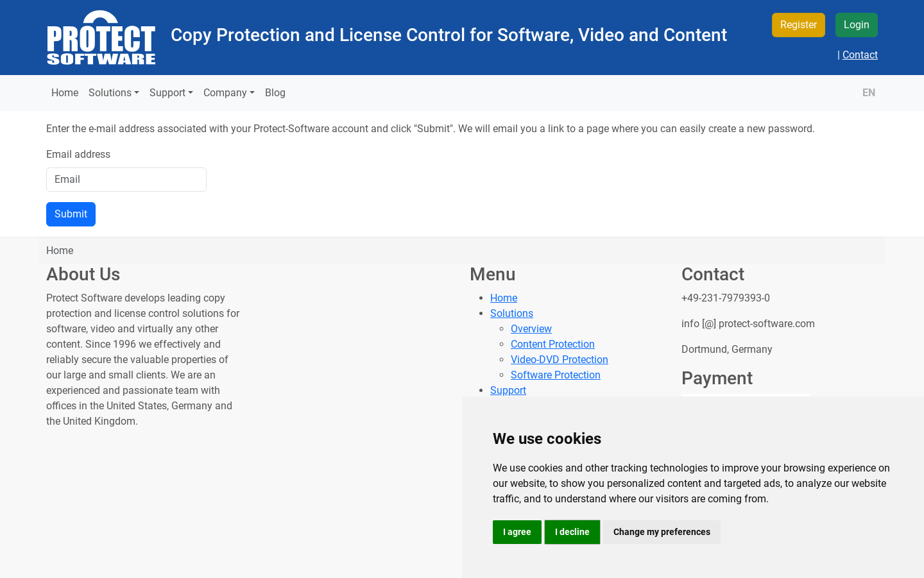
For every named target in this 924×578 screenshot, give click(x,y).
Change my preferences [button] (662, 532)
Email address (78, 154)
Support (508, 390)
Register (799, 25)
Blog (275, 93)
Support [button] (167, 93)
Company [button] (225, 93)
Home (65, 93)
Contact (860, 55)
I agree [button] (517, 532)
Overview (531, 329)
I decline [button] (572, 532)
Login (857, 25)
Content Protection (553, 344)
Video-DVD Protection (560, 360)
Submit (71, 214)
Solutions (512, 313)
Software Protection (556, 375)
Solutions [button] (110, 93)
